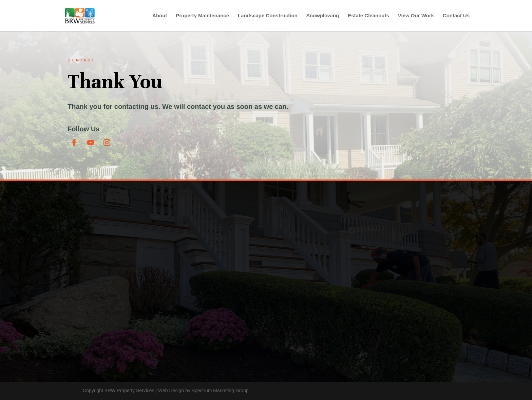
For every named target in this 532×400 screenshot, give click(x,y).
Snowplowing (323, 16)
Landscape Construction (268, 16)
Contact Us (456, 16)
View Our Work (416, 16)
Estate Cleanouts (368, 16)
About (160, 16)
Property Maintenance (202, 16)
